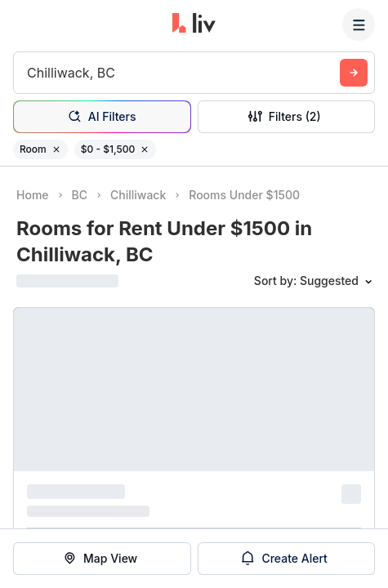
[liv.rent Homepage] (194, 24)
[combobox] (29, 73)
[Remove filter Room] (56, 149)
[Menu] (359, 24)
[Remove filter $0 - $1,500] (145, 149)
